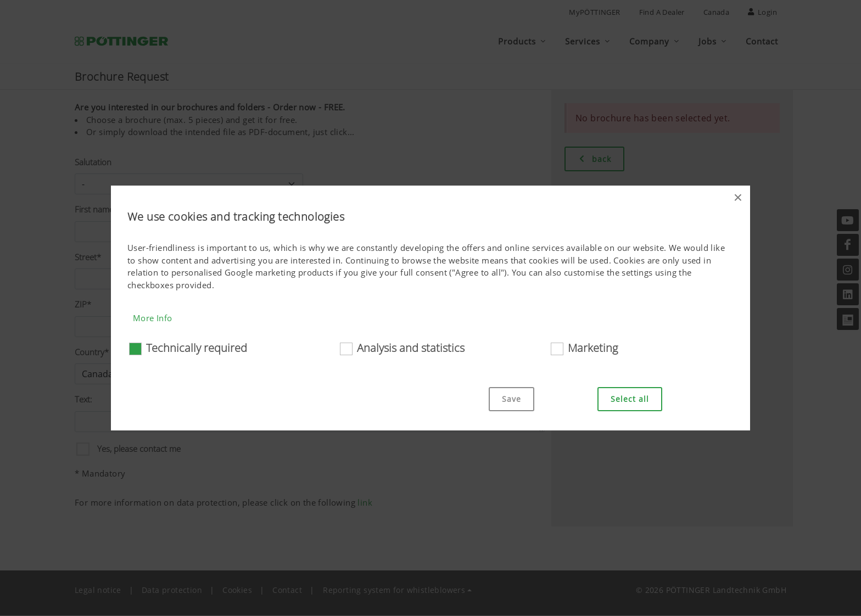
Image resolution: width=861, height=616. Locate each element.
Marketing (593, 348)
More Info (153, 318)
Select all (630, 399)
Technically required (197, 348)
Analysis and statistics (411, 348)
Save (511, 399)
